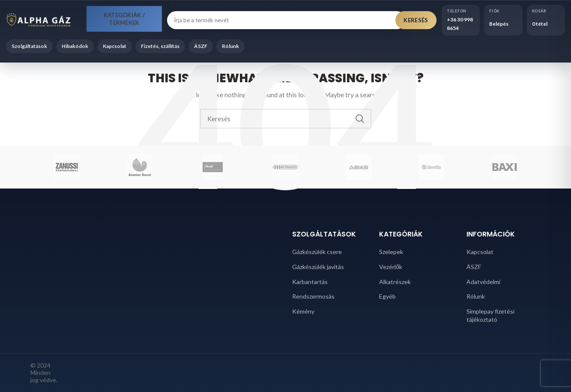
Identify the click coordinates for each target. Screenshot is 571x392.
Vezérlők (391, 267)
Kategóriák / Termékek (124, 19)
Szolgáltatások (29, 46)
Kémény (303, 311)
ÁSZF (201, 46)
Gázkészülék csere (317, 252)
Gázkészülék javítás (318, 267)
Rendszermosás (313, 296)
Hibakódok (75, 46)
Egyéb (387, 296)
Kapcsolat (115, 46)
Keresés (416, 20)
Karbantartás (310, 282)
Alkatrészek (395, 282)
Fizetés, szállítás (160, 46)
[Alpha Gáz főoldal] (44, 20)
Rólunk (230, 46)
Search (360, 119)
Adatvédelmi (483, 282)
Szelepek (391, 252)
